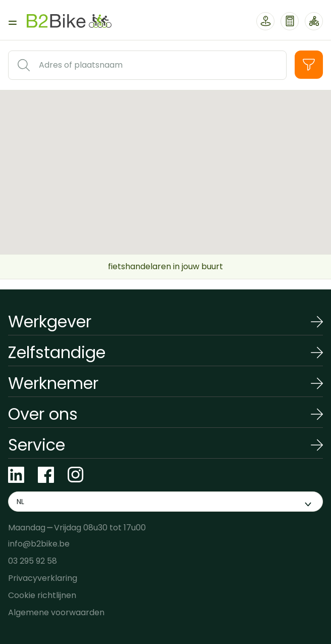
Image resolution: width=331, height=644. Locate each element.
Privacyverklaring (43, 578)
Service (37, 445)
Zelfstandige (57, 352)
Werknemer (53, 383)
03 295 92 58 (33, 561)
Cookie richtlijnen (42, 595)
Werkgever (50, 321)
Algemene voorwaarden (56, 612)
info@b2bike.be (39, 544)
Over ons (43, 414)
